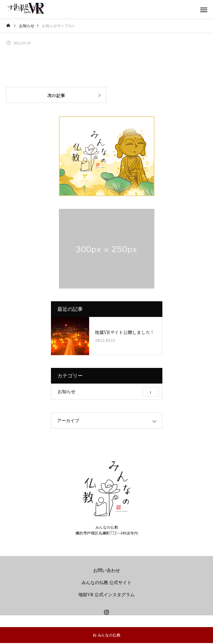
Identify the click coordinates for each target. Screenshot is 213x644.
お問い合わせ (107, 571)
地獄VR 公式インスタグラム (106, 595)
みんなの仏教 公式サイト (107, 583)
